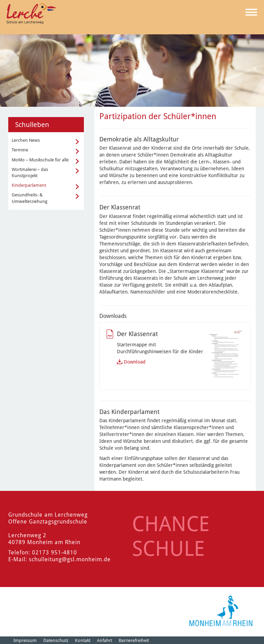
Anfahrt (104, 640)
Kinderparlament (29, 185)
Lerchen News (26, 140)
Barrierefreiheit (134, 640)
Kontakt (83, 640)
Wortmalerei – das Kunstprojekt (30, 172)
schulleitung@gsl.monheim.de (70, 559)
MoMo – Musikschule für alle (40, 160)
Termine (20, 150)
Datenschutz (56, 640)
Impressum (25, 640)
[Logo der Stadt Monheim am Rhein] (221, 611)
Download (135, 362)
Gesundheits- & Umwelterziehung (30, 198)
